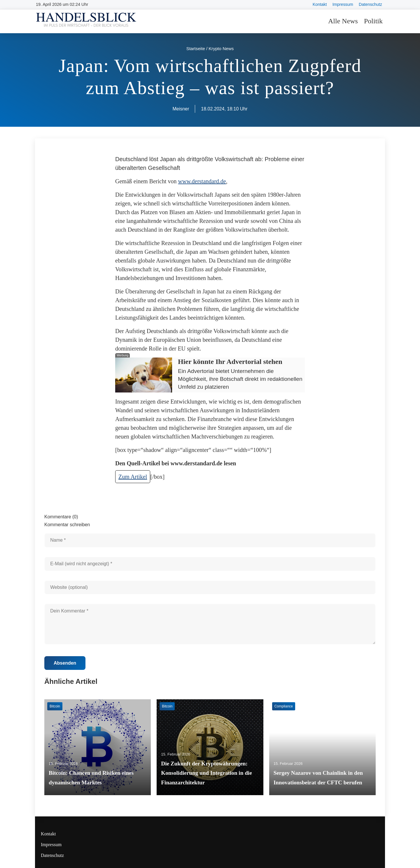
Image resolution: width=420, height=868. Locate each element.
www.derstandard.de (202, 181)
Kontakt (320, 4)
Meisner (181, 109)
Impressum (343, 4)
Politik (373, 21)
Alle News (343, 21)
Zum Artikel (133, 477)
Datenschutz (370, 4)
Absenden (65, 663)
